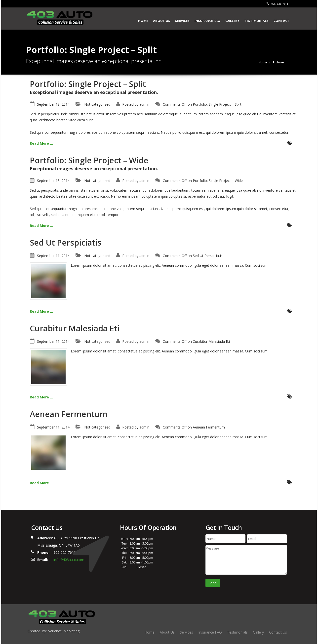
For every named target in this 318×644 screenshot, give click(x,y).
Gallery (232, 21)
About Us (162, 21)
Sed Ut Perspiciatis (66, 242)
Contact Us (278, 632)
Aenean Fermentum (69, 414)
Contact (281, 21)
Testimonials (256, 21)
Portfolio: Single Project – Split (88, 84)
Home (143, 21)
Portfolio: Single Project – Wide (89, 160)
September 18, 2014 (53, 104)
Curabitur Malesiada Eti (75, 328)
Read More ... (41, 143)
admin (144, 104)
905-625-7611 (277, 4)
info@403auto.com (69, 560)
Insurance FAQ (207, 21)
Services (182, 21)
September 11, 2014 (53, 256)
